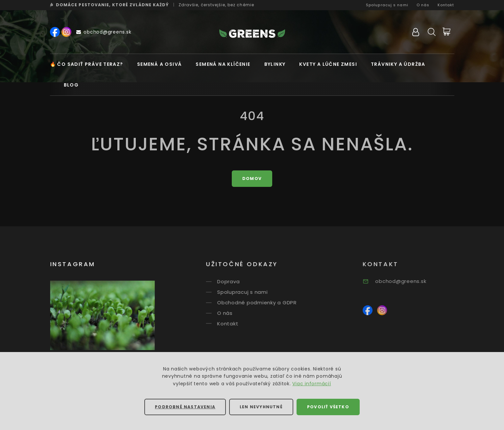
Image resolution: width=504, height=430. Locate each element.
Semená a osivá (160, 64)
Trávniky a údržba (398, 64)
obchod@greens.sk (104, 32)
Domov (252, 178)
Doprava (235, 281)
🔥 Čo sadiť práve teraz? (87, 64)
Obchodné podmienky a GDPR (264, 303)
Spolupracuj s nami (387, 5)
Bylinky (275, 64)
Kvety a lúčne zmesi (328, 64)
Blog (71, 85)
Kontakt (446, 5)
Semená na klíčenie (223, 64)
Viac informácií (312, 384)
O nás (423, 5)
